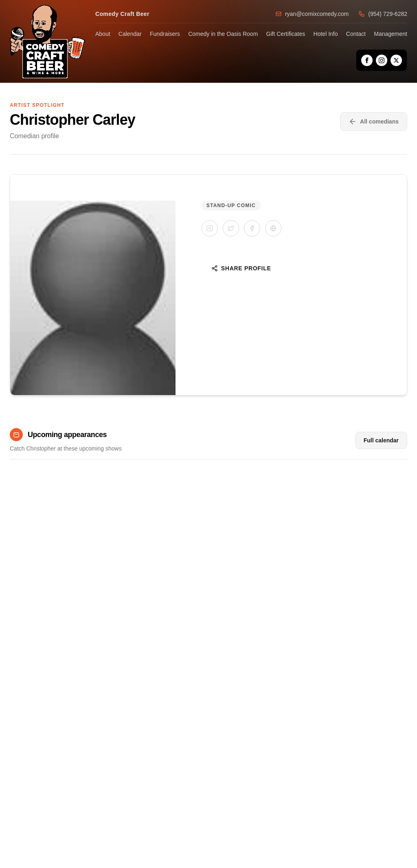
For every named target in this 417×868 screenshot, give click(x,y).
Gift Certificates (286, 34)
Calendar (130, 34)
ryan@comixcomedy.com (312, 14)
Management (391, 34)
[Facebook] (367, 60)
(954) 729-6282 (383, 14)
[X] (396, 60)
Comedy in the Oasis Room (223, 34)
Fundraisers (165, 34)
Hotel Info (326, 34)
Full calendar (381, 440)
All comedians (374, 121)
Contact (356, 34)
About (103, 34)
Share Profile (241, 268)
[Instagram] (382, 60)
